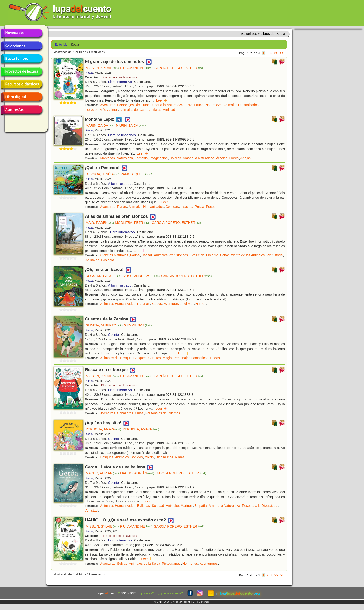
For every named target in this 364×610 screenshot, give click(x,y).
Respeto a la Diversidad (260, 506)
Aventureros (209, 564)
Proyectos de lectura (22, 72)
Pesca (199, 207)
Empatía (201, 506)
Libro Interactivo (120, 82)
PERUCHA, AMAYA (103, 429)
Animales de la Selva (144, 564)
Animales (92, 260)
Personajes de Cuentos (163, 413)
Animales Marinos (179, 506)
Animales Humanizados (241, 105)
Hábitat (147, 255)
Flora (188, 105)
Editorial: (61, 45)
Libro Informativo (122, 232)
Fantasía (141, 158)
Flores (234, 158)
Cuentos (155, 358)
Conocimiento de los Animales (242, 255)
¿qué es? (147, 593)
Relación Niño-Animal (101, 110)
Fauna (199, 105)
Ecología (107, 260)
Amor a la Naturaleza (167, 105)
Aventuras (108, 105)
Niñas (139, 413)
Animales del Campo (135, 110)
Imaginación (159, 158)
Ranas (122, 207)
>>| (282, 53)
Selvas (122, 564)
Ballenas (144, 506)
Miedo (149, 457)
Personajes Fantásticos (191, 358)
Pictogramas (171, 564)
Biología (212, 255)
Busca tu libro (22, 59)
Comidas (172, 207)
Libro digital (22, 97)
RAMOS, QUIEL (136, 174)
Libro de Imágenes (122, 135)
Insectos (187, 207)
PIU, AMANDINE (136, 68)
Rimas (180, 457)
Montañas (108, 158)
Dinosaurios (164, 457)
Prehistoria (275, 255)
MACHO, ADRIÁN (102, 473)
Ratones (143, 304)
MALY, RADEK (100, 223)
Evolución (197, 255)
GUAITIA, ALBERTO (104, 325)
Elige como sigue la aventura (119, 77)
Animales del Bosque (116, 358)
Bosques (140, 358)
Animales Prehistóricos (171, 255)
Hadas (215, 358)
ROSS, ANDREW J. (104, 276)
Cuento (114, 335)
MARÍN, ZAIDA (100, 125)
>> (276, 53)
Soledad (158, 506)
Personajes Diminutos (133, 105)
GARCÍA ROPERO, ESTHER (179, 68)
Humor (200, 304)
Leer (162, 100)
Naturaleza (214, 105)
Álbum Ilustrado (120, 184)
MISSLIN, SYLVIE (102, 68)
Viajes (157, 110)
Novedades (22, 33)
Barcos (157, 304)
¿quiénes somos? (171, 593)
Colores (175, 158)
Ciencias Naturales (114, 255)
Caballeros (125, 413)
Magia (167, 358)
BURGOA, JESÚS (102, 174)
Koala (89, 73)
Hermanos (190, 564)
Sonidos (137, 457)
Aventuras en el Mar (179, 304)
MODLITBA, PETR (133, 223)
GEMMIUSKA (138, 325)
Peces (211, 207)
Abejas (246, 158)
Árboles (222, 158)
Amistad (169, 110)
